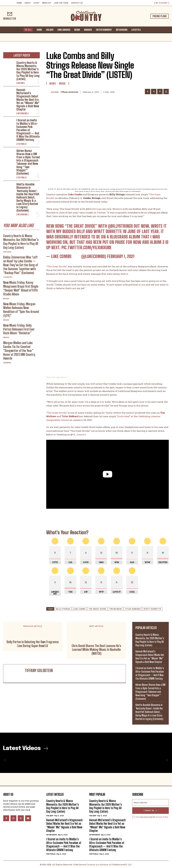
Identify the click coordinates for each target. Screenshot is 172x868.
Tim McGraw (116, 609)
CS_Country (79, 434)
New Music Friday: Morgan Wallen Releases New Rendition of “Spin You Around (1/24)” (21, 310)
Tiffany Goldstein (69, 92)
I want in (151, 811)
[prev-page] (5, 760)
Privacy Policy (162, 817)
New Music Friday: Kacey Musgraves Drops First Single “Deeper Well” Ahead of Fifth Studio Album (21, 288)
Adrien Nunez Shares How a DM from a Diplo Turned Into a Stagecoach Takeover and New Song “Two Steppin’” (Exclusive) (28, 162)
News (53, 83)
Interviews (22, 113)
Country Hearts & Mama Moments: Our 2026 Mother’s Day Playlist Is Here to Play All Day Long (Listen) (28, 71)
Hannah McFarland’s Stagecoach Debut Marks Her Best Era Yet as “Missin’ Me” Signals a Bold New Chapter (28, 100)
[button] (145, 30)
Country (8, 277)
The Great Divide (97, 609)
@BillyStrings (120, 226)
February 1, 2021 (121, 256)
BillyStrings (95, 209)
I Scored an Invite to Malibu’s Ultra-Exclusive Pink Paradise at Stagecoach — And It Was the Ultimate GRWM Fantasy (28, 130)
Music (6, 299)
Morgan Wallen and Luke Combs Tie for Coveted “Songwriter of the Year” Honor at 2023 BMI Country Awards (19, 351)
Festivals (22, 144)
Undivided (123, 416)
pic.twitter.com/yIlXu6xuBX (86, 248)
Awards (7, 363)
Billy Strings (63, 609)
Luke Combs (79, 609)
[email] (150, 803)
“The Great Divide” (57, 266)
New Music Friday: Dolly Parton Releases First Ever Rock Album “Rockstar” (19, 329)
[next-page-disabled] (167, 760)
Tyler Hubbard (133, 609)
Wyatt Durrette (152, 609)
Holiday (20, 83)
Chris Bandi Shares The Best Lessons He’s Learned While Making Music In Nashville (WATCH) (96, 650)
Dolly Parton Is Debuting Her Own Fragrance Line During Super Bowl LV (33, 644)
